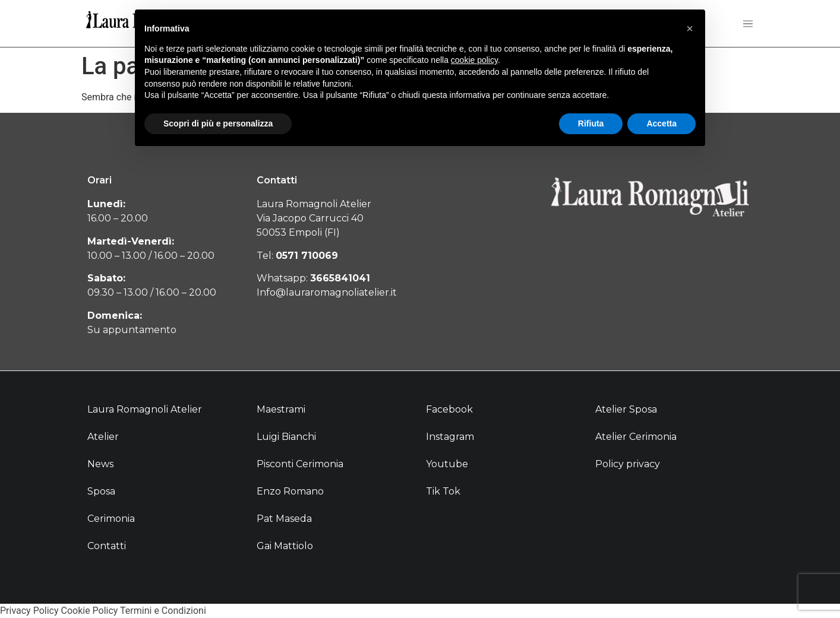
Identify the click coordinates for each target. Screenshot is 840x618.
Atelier (103, 437)
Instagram (450, 437)
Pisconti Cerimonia (300, 464)
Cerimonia (111, 519)
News (100, 464)
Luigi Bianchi (286, 437)
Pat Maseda (284, 519)
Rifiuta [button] (591, 123)
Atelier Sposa (626, 409)
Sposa (101, 491)
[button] (690, 28)
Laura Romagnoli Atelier (145, 409)
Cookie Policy (89, 611)
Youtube (447, 464)
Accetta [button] (661, 123)
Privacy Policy (29, 611)
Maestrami (281, 409)
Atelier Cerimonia (636, 437)
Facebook (449, 409)
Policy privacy (628, 464)
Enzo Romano (290, 491)
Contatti (107, 546)
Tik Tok (443, 491)
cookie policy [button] (474, 60)
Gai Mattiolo (285, 546)
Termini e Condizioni (163, 611)
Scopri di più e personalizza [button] (218, 123)
